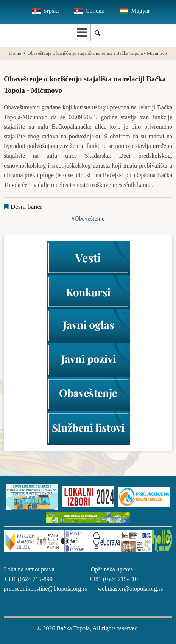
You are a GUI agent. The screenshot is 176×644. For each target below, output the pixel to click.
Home (15, 53)
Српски (95, 11)
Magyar (140, 11)
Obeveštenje (90, 219)
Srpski (51, 11)
